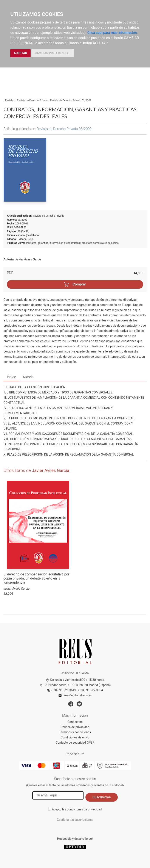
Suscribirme (101, 797)
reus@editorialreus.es (75, 695)
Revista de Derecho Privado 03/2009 (71, 100)
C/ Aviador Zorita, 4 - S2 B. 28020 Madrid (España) (75, 685)
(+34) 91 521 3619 (62, 690)
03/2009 (22, 220)
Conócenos (75, 722)
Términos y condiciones (75, 732)
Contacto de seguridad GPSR (75, 743)
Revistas (10, 100)
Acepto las (77, 809)
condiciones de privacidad (84, 809)
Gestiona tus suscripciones (75, 820)
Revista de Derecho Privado (32, 100)
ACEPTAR (20, 53)
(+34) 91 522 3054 (91, 690)
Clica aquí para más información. (113, 33)
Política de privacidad (75, 727)
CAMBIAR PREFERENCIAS (53, 53)
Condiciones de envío (75, 737)
